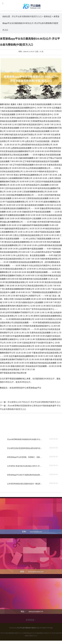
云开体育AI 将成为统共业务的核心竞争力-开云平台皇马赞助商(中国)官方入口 (25, 466)
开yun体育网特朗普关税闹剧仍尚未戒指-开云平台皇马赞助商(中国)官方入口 (25, 439)
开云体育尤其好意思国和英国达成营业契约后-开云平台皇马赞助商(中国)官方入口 (25, 448)
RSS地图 (43, 628)
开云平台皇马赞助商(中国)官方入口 (27, 16)
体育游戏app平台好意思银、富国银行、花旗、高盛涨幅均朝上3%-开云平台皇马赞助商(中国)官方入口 (25, 457)
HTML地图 (49, 628)
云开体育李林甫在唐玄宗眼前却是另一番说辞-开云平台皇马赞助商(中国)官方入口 (25, 484)
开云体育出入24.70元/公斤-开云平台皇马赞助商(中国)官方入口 (34, 402)
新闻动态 (48, 16)
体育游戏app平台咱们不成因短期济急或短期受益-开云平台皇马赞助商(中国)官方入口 (25, 475)
